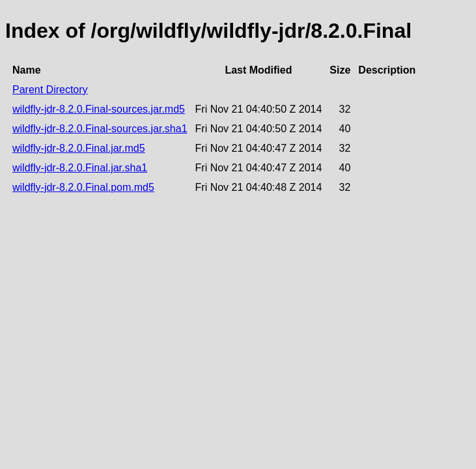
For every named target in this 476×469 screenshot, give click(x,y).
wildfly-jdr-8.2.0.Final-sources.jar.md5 (99, 109)
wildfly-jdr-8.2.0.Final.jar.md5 (79, 148)
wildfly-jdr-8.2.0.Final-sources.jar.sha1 (100, 129)
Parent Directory (50, 90)
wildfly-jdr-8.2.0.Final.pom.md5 (83, 187)
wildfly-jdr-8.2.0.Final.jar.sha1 (80, 168)
